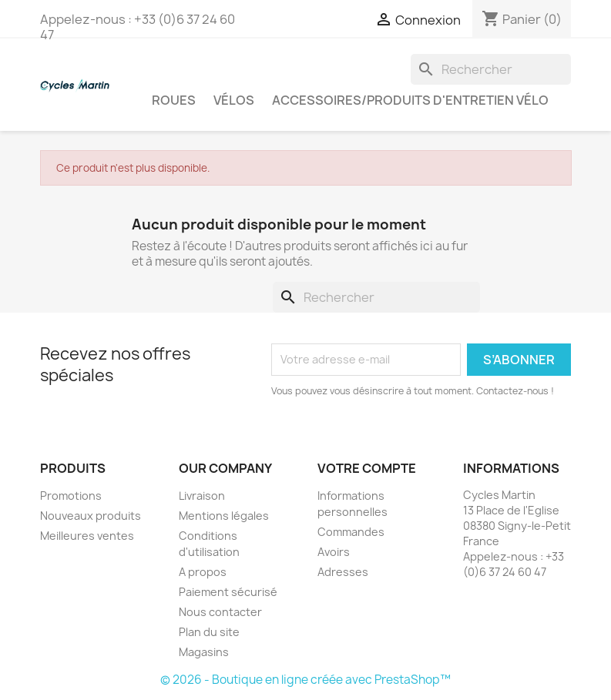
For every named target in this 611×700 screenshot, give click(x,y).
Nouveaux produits (91, 516)
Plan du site (209, 632)
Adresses (343, 572)
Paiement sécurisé (228, 592)
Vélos (234, 100)
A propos (203, 572)
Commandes (351, 532)
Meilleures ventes (87, 536)
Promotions (71, 496)
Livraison (202, 496)
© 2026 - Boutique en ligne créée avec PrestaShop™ (305, 680)
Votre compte (367, 468)
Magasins (204, 652)
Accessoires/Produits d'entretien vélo (410, 100)
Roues (174, 100)
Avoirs (334, 552)
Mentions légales (224, 516)
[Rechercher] (491, 69)
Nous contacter (220, 612)
